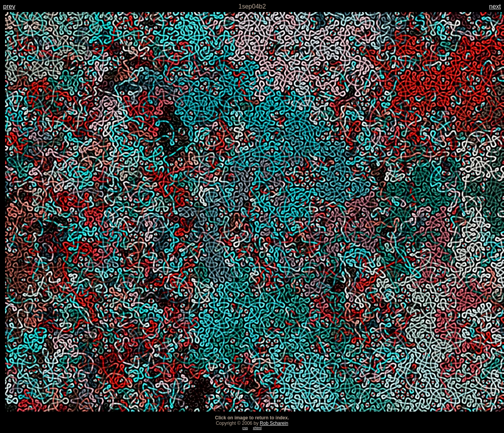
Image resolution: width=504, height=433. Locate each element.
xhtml (257, 428)
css (245, 428)
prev (9, 6)
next (495, 6)
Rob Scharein (274, 423)
